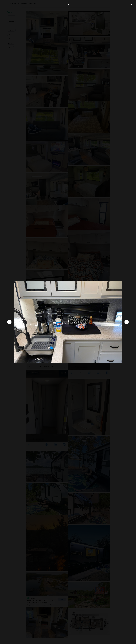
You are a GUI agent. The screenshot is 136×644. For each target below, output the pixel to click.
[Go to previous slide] (9, 322)
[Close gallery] (131, 5)
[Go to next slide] (127, 322)
